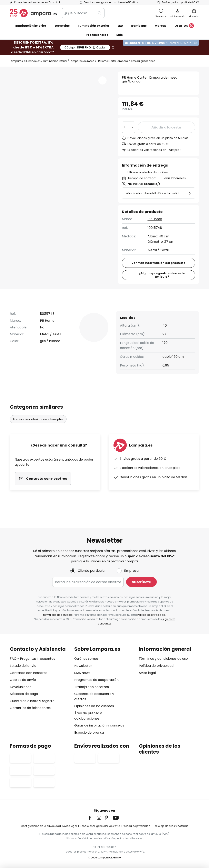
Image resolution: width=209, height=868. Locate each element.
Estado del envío (23, 666)
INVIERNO (85, 47)
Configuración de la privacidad (41, 826)
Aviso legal (147, 673)
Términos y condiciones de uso (163, 659)
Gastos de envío (23, 680)
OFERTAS (184, 26)
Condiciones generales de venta (100, 826)
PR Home (155, 219)
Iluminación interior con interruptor (38, 427)
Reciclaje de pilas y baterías (171, 826)
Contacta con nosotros (29, 673)
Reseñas (118, 311)
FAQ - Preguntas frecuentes (32, 659)
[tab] (25, 311)
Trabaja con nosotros (92, 687)
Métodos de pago (24, 694)
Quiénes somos (86, 659)
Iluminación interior (55, 61)
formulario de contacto (58, 615)
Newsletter (83, 666)
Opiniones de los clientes (94, 706)
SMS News (82, 673)
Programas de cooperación (96, 680)
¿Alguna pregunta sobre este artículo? (162, 275)
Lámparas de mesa (82, 61)
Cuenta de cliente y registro (32, 701)
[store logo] (33, 13)
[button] (102, 80)
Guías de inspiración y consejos (99, 725)
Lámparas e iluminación (25, 61)
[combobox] (83, 13)
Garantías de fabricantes (30, 708)
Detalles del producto (73, 311)
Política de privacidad (151, 615)
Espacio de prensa (89, 732)
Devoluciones (21, 687)
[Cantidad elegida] (129, 127)
